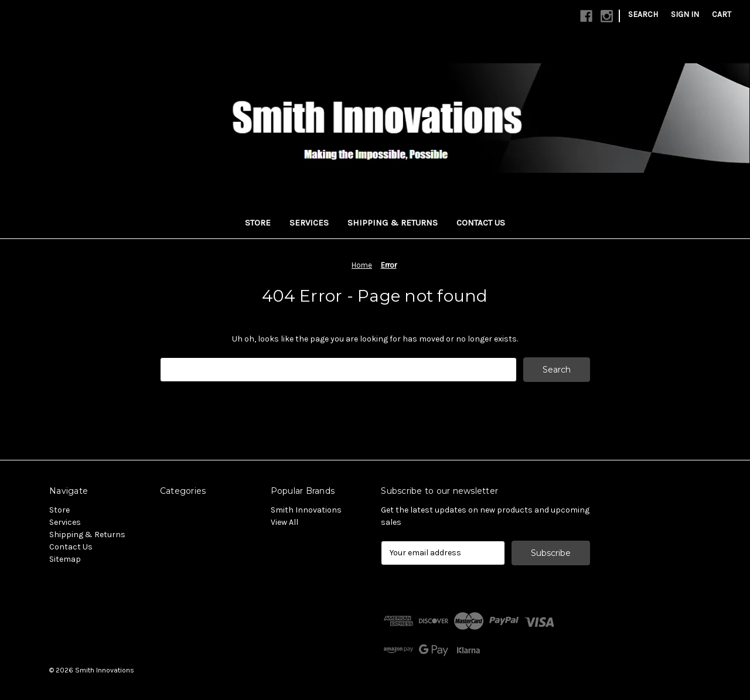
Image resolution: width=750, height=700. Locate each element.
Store (258, 223)
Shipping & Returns (393, 223)
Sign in (685, 14)
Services (309, 223)
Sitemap (65, 559)
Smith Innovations (306, 510)
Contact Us (481, 223)
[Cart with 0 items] (722, 14)
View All (284, 522)
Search (643, 14)
